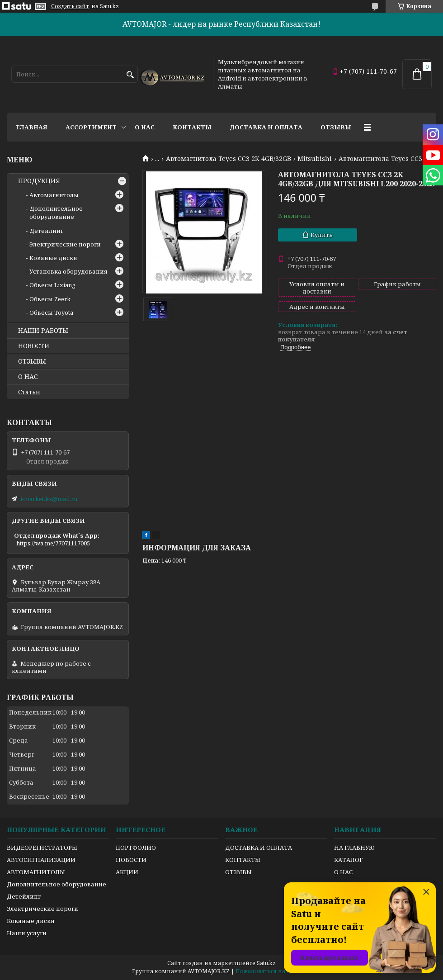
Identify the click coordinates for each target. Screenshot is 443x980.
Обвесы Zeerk (50, 299)
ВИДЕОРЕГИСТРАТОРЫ (42, 847)
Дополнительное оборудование (56, 213)
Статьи (29, 392)
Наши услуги (27, 933)
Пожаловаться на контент (273, 971)
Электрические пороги (65, 244)
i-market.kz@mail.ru (49, 499)
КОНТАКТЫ (243, 860)
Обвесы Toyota (51, 312)
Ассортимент (91, 127)
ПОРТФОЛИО (136, 847)
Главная (32, 127)
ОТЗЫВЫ (32, 361)
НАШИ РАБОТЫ (43, 331)
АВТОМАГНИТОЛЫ (36, 872)
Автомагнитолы (54, 195)
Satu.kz (266, 963)
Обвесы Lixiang (52, 285)
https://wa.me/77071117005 (53, 543)
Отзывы (336, 127)
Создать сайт (70, 6)
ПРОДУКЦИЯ (39, 181)
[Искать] (130, 75)
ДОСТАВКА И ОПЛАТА (259, 847)
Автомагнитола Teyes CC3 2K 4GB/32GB (229, 159)
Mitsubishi (315, 159)
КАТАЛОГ (348, 860)
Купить (322, 235)
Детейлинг (46, 231)
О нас (145, 127)
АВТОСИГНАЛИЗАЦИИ (41, 860)
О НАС (28, 377)
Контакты (192, 127)
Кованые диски (53, 258)
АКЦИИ (127, 872)
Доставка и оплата (266, 127)
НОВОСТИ (34, 346)
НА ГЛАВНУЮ (354, 847)
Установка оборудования (68, 271)
